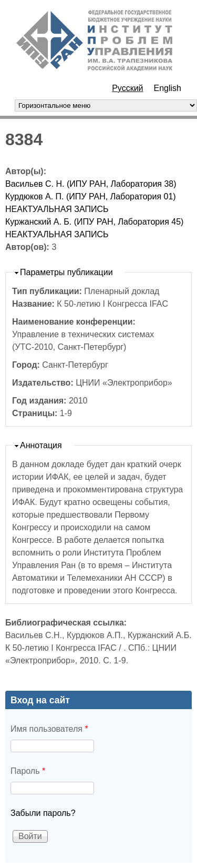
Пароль (28, 771)
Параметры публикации (66, 272)
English (168, 88)
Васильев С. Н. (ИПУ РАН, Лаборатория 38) (91, 184)
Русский (127, 88)
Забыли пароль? (43, 813)
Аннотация (41, 445)
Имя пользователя (49, 729)
